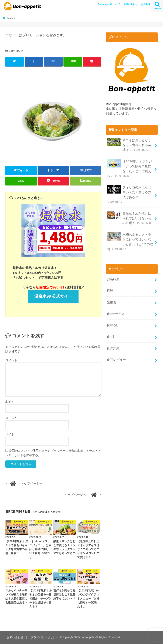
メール (11, 418)
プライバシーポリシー (44, 637)
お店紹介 (113, 276)
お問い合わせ (131, 4)
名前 (9, 402)
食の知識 (113, 343)
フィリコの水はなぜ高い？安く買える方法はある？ (129, 193)
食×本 (111, 332)
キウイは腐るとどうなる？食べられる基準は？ (129, 145)
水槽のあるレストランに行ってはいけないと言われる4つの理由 (130, 239)
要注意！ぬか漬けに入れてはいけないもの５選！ (129, 216)
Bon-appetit (87, 637)
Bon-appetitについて (109, 4)
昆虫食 (112, 298)
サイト (10, 435)
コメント (11, 360)
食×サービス (116, 310)
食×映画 (112, 321)
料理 (110, 287)
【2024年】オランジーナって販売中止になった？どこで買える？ (129, 168)
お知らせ (146, 4)
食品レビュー (116, 355)
